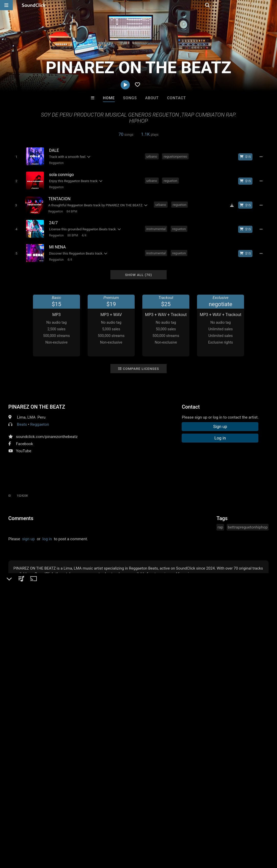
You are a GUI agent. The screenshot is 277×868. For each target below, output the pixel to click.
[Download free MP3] (234, 203)
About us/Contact (45, 838)
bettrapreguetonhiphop (248, 523)
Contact (177, 98)
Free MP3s (91, 754)
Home (109, 98)
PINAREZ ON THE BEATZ (37, 402)
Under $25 (186, 754)
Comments (21, 514)
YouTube (24, 446)
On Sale (154, 754)
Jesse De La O (117, 726)
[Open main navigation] (6, 5)
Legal (138, 838)
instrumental (156, 226)
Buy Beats (123, 754)
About (152, 98)
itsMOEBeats (75, 726)
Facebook (25, 439)
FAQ (21, 838)
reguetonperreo (176, 156)
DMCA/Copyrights (95, 838)
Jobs (70, 838)
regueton (171, 179)
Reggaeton (56, 163)
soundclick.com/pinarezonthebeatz (47, 432)
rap (220, 523)
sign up (28, 534)
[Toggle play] (15, 157)
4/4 (83, 233)
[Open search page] (272, 5)
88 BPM (72, 233)
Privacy (122, 838)
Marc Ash (160, 726)
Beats (22, 420)
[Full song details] (262, 157)
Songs (130, 98)
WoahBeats (202, 726)
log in (47, 534)
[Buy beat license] (247, 157)
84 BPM (71, 209)
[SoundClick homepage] (34, 5)
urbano (152, 156)
